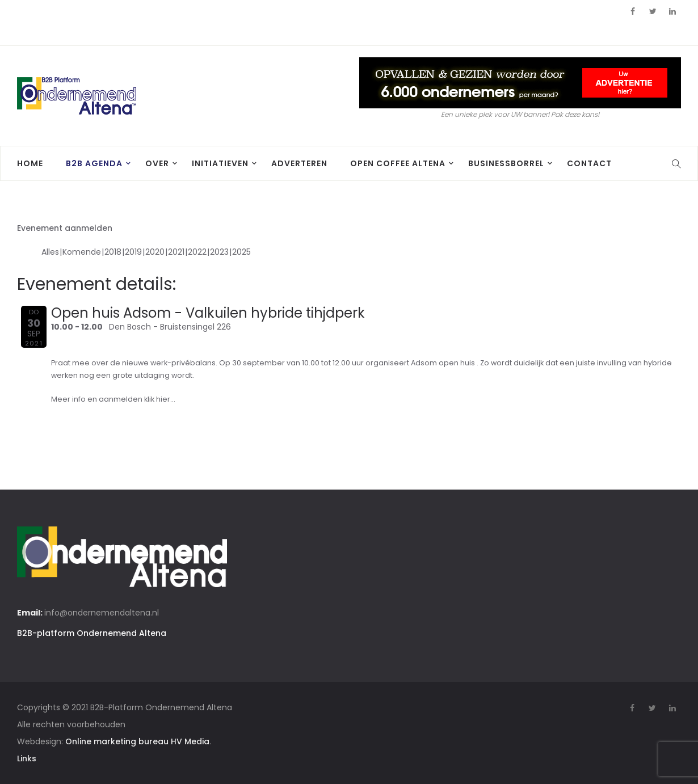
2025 (241, 252)
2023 (219, 252)
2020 (155, 252)
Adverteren (299, 163)
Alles (50, 252)
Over (157, 163)
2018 (113, 252)
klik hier (157, 399)
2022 (197, 252)
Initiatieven (220, 163)
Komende (82, 252)
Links (27, 758)
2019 (133, 252)
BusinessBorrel (506, 163)
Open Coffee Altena (398, 163)
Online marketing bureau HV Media (137, 741)
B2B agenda (94, 163)
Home (30, 163)
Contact (589, 163)
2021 (176, 252)
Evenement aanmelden (65, 228)
